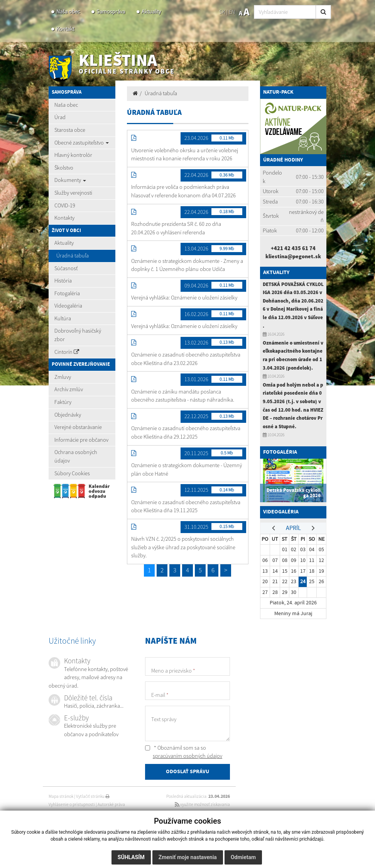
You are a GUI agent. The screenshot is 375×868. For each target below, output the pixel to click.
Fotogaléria (67, 293)
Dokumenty (70, 180)
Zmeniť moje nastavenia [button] (188, 857)
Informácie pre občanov (81, 440)
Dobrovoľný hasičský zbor (78, 335)
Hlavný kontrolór (73, 155)
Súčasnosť (66, 268)
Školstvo (64, 168)
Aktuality (151, 12)
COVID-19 (65, 205)
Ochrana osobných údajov (76, 456)
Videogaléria (68, 306)
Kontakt (65, 29)
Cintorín (67, 352)
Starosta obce (70, 130)
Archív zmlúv (69, 389)
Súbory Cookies (72, 473)
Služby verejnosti (73, 193)
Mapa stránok (61, 796)
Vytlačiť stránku (93, 796)
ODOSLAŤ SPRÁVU (187, 772)
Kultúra (63, 318)
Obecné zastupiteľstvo (82, 143)
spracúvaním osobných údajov (187, 756)
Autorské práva (111, 804)
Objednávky (68, 415)
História (63, 281)
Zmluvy (63, 377)
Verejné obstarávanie (78, 427)
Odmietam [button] (243, 857)
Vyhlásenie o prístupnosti (72, 804)
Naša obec (68, 12)
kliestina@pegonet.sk (293, 256)
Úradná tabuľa (73, 256)
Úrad (60, 117)
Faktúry (63, 402)
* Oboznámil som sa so (184, 752)
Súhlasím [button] (131, 857)
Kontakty (64, 218)
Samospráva (111, 12)
